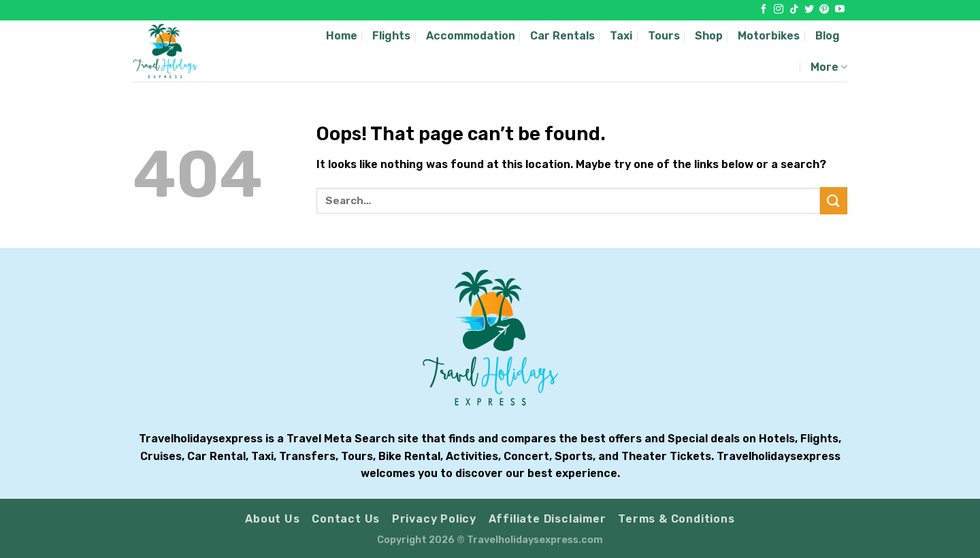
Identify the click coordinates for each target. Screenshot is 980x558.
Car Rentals (562, 36)
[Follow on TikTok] (794, 10)
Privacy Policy (434, 519)
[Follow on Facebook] (764, 10)
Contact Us (346, 519)
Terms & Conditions (676, 519)
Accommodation (471, 36)
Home (342, 36)
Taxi (621, 36)
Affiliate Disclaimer (548, 519)
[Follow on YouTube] (840, 10)
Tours (664, 36)
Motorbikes (769, 36)
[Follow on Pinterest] (824, 10)
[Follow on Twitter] (809, 10)
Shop (709, 36)
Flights (391, 36)
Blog (828, 36)
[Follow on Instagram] (779, 10)
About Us (272, 519)
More (829, 67)
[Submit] (834, 200)
